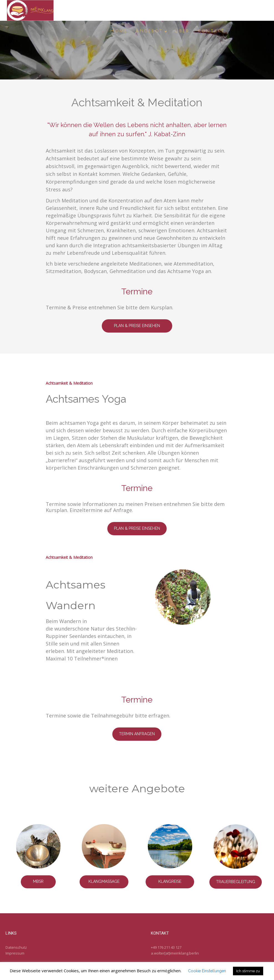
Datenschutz (16, 947)
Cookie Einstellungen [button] (207, 971)
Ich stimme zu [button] (248, 971)
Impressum (15, 953)
